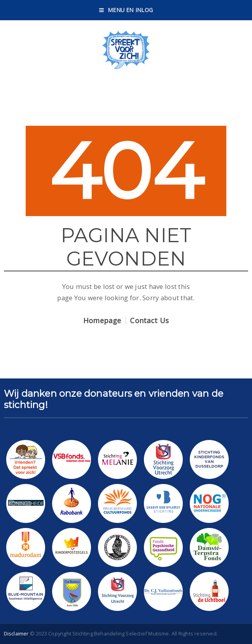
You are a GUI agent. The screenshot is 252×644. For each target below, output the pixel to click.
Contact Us (149, 320)
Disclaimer (16, 633)
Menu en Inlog (126, 10)
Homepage (102, 320)
